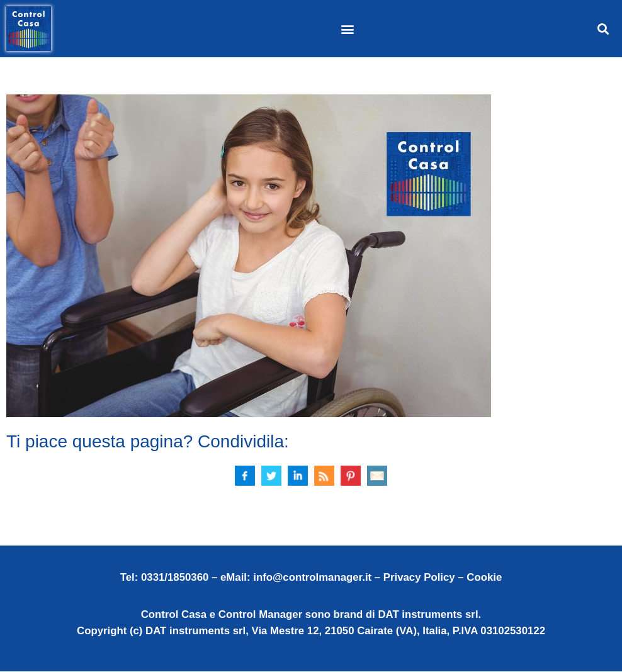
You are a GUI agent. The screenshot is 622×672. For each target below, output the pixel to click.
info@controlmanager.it (312, 578)
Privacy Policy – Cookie (443, 578)
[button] (347, 29)
